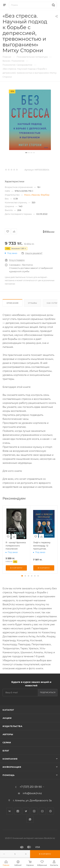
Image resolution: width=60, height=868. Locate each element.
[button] (22, 576)
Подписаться (48, 692)
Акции (7, 718)
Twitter (26, 811)
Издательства (12, 726)
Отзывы (33, 303)
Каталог (8, 710)
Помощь (9, 775)
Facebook (18, 811)
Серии (7, 742)
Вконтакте (10, 811)
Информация (12, 767)
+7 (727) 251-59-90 (31, 787)
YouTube (42, 811)
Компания (10, 759)
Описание (12, 303)
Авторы (8, 734)
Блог (6, 751)
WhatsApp (30, 819)
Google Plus (50, 811)
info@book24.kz (32, 793)
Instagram (34, 811)
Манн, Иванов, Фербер (37, 195)
